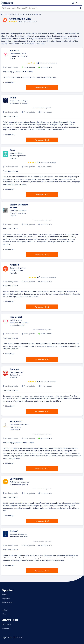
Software (5, 614)
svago (7, 14)
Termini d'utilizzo (7, 603)
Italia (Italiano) (16, 637)
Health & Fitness (17, 14)
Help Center (6, 628)
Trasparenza (6, 599)
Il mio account (6, 624)
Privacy (4, 595)
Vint (26, 14)
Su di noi (5, 610)
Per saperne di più (42, 88)
